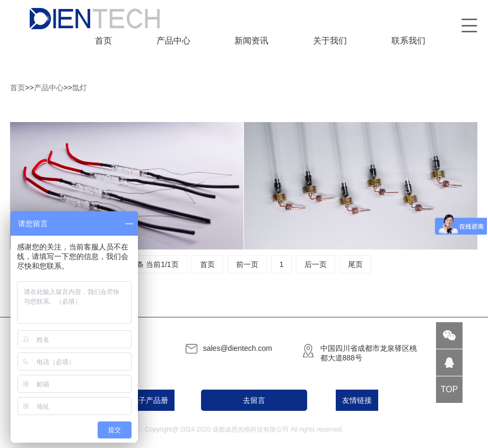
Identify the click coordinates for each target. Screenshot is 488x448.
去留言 (254, 400)
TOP (450, 389)
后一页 (316, 264)
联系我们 (408, 41)
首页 (103, 41)
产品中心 (173, 41)
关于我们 (330, 41)
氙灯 (80, 88)
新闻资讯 (251, 41)
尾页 (355, 264)
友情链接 (357, 400)
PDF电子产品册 (142, 400)
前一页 (247, 264)
